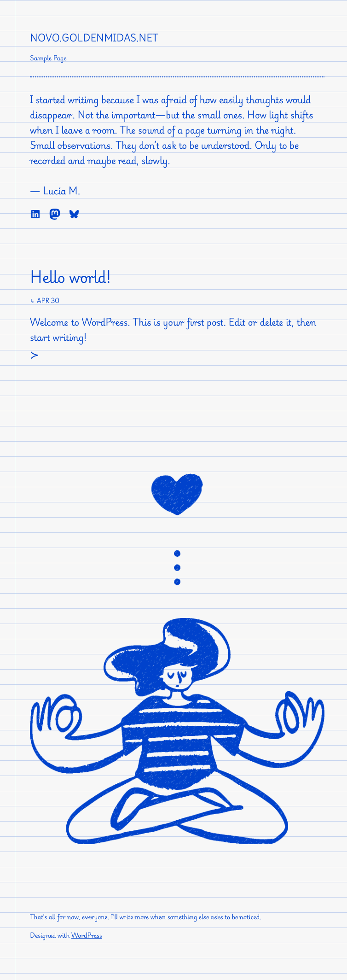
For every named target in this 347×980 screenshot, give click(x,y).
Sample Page (48, 58)
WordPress (87, 936)
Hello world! (70, 277)
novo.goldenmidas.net (94, 38)
